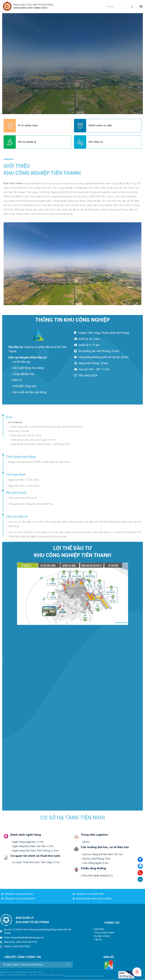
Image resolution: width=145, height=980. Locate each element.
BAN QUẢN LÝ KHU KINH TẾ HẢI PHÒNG (34, 5)
